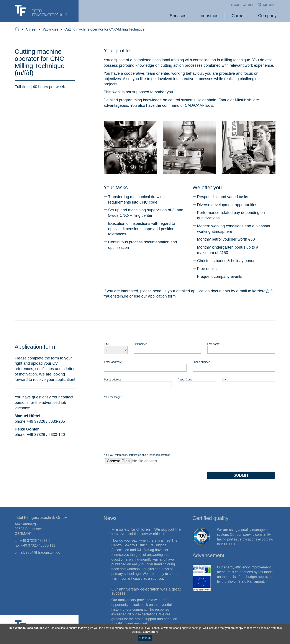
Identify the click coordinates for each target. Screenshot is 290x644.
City (224, 379)
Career (238, 15)
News (235, 5)
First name (140, 344)
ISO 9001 (228, 544)
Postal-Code (185, 379)
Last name (214, 344)
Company (267, 15)
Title (106, 344)
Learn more (151, 632)
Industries (209, 15)
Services (178, 15)
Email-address (113, 362)
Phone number (201, 362)
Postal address (113, 379)
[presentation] (137, 480)
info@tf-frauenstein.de (43, 552)
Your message (113, 397)
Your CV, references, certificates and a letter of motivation (137, 455)
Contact (248, 5)
